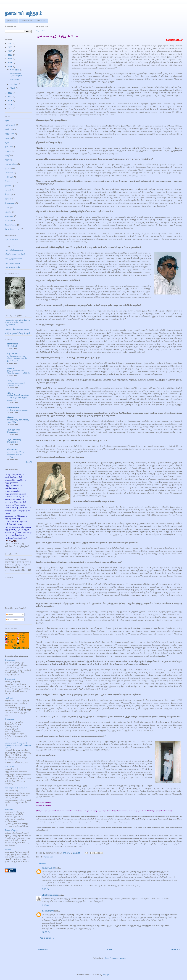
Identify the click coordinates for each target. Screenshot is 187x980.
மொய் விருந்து (11, 830)
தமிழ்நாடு (9, 177)
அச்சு (7, 121)
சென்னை (9, 173)
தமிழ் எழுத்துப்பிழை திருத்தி (17, 333)
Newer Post (43, 949)
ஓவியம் (8, 147)
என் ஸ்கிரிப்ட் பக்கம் (14, 250)
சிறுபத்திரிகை (11, 164)
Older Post (176, 949)
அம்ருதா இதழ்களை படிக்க (17, 329)
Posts (10, 615)
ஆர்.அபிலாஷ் (14, 430)
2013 (10, 63)
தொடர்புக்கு (41, 21)
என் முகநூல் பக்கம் (13, 267)
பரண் (7, 207)
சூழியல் (8, 168)
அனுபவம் (9, 134)
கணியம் (11, 368)
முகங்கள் (9, 216)
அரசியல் (9, 129)
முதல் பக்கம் (11, 21)
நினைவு (8, 194)
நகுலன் (8, 849)
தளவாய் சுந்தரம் (23, 13)
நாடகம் (8, 190)
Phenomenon (13, 432)
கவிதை (8, 151)
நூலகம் (8, 199)
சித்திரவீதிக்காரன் (50, 895)
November (15, 70)
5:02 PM (46, 889)
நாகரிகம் (9, 186)
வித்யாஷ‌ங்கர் (48, 868)
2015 (10, 55)
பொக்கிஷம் (12, 346)
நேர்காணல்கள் (11, 239)
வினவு (10, 393)
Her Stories (13, 344)
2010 (10, 93)
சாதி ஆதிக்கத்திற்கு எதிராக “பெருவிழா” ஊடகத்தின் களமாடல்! (18, 398)
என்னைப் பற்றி (26, 21)
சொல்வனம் (13, 449)
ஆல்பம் (8, 138)
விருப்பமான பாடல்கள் (15, 254)
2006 (10, 108)
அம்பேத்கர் (10, 125)
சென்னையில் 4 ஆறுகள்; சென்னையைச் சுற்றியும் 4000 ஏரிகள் (18, 745)
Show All (29, 462)
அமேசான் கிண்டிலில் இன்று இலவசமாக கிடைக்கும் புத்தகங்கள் (17, 322)
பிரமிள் (11, 417)
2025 (10, 43)
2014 (10, 59)
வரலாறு (8, 220)
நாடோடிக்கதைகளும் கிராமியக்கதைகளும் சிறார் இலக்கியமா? (18, 358)
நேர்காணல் (48, 857)
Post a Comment (47, 938)
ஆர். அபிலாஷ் (14, 440)
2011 (10, 66)
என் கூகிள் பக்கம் (12, 263)
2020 (10, 47)
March (13, 88)
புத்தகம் (8, 212)
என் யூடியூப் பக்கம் (13, 259)
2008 (10, 101)
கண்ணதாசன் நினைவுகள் (16, 74)
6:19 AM (46, 905)
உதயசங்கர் (12, 354)
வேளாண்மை (11, 225)
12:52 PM (46, 932)
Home (110, 949)
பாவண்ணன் (13, 408)
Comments (12, 619)
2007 (10, 104)
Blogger (106, 975)
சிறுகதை (8, 160)
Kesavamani (48, 911)
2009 (10, 97)
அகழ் (10, 381)
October (14, 84)
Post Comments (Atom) (115, 958)
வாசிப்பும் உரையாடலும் (17, 410)
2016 (10, 51)
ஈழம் (7, 142)
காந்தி (7, 155)
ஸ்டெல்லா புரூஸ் (12, 229)
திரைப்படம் (10, 181)
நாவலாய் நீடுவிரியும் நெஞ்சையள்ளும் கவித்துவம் (16, 454)
